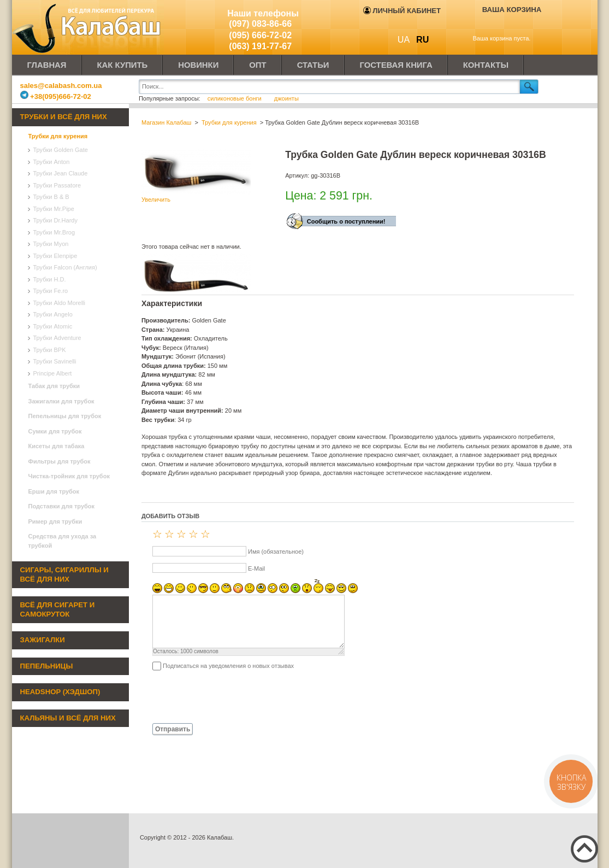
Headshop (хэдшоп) (60, 692)
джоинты (286, 98)
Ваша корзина (512, 10)
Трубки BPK (50, 350)
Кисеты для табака (57, 446)
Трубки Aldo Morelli (60, 303)
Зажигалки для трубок (61, 401)
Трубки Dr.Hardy (55, 220)
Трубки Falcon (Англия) (65, 267)
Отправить (173, 729)
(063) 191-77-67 (260, 46)
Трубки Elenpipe (55, 256)
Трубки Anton (52, 162)
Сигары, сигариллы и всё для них (64, 574)
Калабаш (88, 27)
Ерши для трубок (54, 491)
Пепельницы (47, 666)
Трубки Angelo (53, 314)
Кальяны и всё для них (68, 718)
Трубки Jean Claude (61, 173)
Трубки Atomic (53, 326)
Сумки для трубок (55, 431)
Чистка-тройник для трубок (69, 476)
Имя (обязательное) (276, 552)
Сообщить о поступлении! (346, 221)
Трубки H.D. (50, 279)
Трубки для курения (58, 136)
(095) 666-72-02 (260, 35)
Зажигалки (43, 640)
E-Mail (256, 568)
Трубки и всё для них (64, 117)
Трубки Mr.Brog (54, 232)
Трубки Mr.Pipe (54, 209)
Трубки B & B (51, 197)
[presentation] (224, 696)
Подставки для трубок (62, 506)
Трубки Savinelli (55, 361)
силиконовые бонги (235, 98)
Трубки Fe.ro (51, 291)
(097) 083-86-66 (260, 24)
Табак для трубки (54, 386)
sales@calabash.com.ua (61, 86)
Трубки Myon (51, 244)
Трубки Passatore (57, 185)
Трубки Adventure (57, 338)
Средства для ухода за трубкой (63, 541)
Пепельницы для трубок (65, 416)
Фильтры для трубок (60, 461)
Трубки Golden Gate (61, 150)
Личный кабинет (402, 11)
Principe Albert (53, 373)
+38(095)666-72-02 (56, 96)
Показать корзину (504, 26)
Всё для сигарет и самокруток (58, 609)
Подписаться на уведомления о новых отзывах (228, 666)
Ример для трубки (55, 521)
